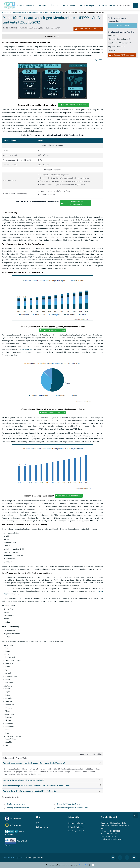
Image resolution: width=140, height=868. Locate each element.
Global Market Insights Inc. (14, 857)
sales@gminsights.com (114, 839)
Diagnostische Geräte (53, 12)
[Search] (136, 6)
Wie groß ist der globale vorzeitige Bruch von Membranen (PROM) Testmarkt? (53, 763)
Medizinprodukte (35, 12)
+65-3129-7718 (111, 836)
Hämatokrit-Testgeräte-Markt (68, 804)
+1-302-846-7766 (111, 834)
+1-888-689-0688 (114, 831)
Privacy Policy (84, 865)
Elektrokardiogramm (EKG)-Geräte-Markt (73, 808)
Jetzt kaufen (122, 26)
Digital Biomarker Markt (16, 804)
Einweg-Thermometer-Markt (18, 808)
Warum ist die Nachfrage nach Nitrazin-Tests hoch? (53, 780)
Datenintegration (27, 349)
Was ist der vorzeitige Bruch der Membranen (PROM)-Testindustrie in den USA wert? (53, 786)
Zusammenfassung (52, 36)
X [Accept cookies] (93, 865)
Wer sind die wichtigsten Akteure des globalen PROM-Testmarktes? (53, 791)
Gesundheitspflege (19, 12)
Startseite (6, 12)
